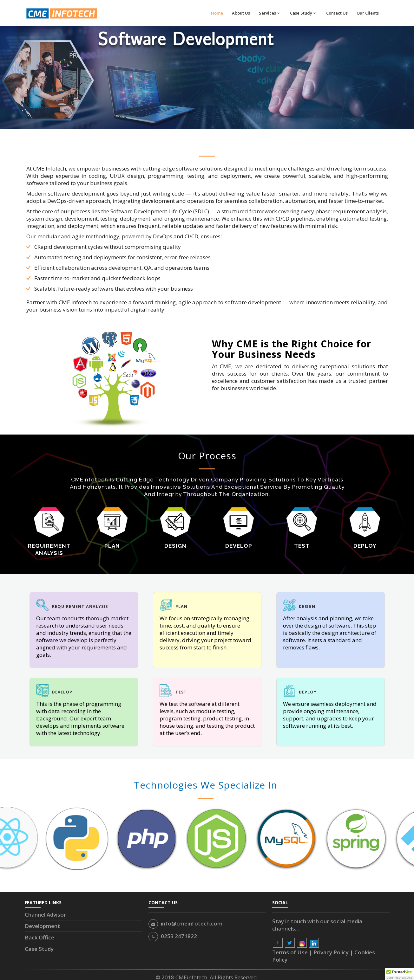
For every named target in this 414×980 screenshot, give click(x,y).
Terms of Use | (293, 952)
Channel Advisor (45, 915)
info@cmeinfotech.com (192, 923)
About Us (241, 13)
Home (217, 13)
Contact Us (337, 13)
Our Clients (368, 13)
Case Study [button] (303, 13)
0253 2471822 (179, 936)
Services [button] (269, 13)
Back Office (39, 937)
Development (42, 926)
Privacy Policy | (334, 952)
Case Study (39, 949)
